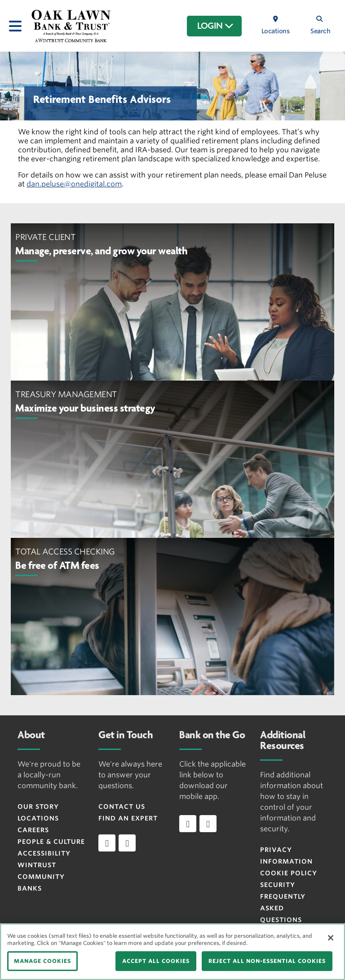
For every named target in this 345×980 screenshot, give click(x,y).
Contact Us (122, 807)
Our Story (38, 807)
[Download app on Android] (208, 824)
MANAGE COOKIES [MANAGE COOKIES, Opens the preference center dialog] (42, 961)
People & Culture (51, 842)
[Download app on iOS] (188, 824)
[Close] (331, 938)
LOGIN (215, 26)
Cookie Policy (289, 873)
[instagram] (127, 843)
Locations (38, 818)
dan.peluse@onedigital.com (74, 184)
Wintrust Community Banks (41, 877)
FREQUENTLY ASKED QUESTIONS (283, 908)
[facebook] (107, 843)
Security (278, 885)
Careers (33, 830)
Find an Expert (128, 818)
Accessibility (44, 853)
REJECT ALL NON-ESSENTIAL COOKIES (267, 961)
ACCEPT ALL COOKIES (156, 961)
